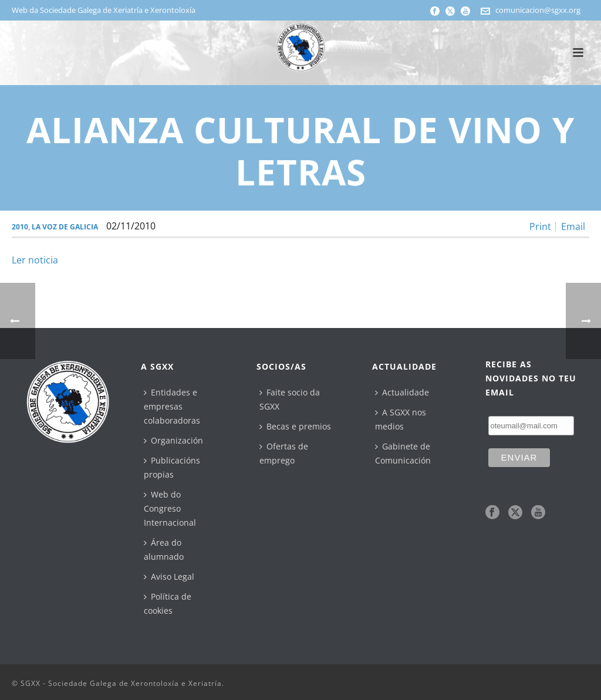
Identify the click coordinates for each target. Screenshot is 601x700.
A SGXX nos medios (401, 419)
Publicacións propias (172, 467)
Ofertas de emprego (284, 453)
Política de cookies (168, 603)
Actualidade (402, 392)
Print (540, 226)
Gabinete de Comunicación (403, 453)
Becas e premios (295, 426)
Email (573, 226)
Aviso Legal (169, 576)
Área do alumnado (164, 549)
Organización (173, 440)
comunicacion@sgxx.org (538, 10)
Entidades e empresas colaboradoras (172, 406)
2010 (20, 227)
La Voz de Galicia (65, 227)
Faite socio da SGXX (290, 399)
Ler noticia (35, 260)
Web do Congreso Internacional (170, 508)
